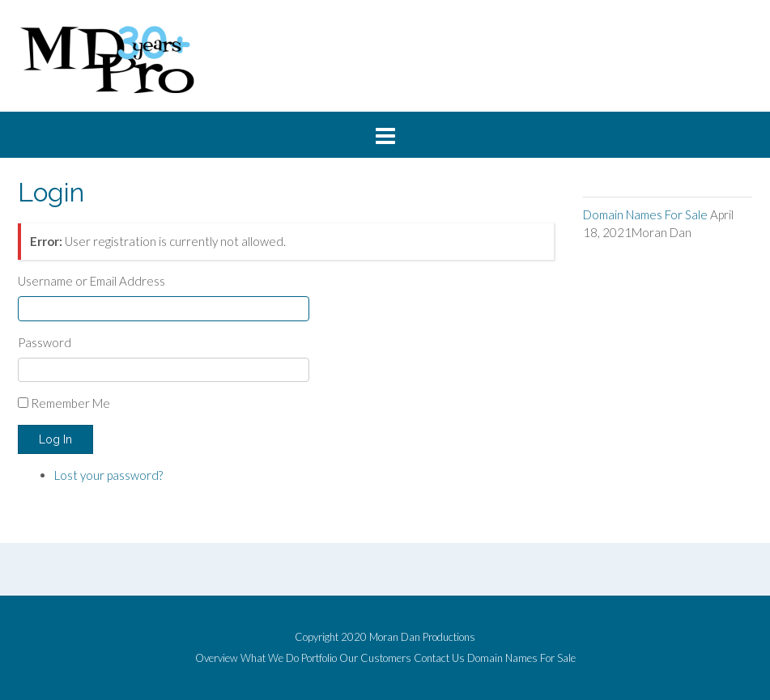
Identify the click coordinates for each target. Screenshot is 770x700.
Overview (217, 658)
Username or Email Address (91, 281)
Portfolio (319, 658)
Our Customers (375, 658)
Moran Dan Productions (422, 637)
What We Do (270, 658)
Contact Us (439, 658)
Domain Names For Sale (645, 214)
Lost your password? (108, 475)
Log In (55, 439)
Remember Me (70, 403)
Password (45, 342)
